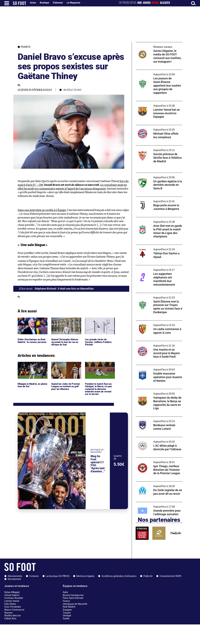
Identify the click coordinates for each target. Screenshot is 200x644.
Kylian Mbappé (12, 592)
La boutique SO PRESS (58, 576)
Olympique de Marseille (75, 604)
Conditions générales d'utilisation (119, 576)
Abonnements (15, 576)
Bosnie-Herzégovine (73, 595)
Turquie (67, 613)
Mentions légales (85, 576)
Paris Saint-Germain (73, 598)
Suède (66, 618)
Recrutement (14, 579)
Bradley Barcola (12, 616)
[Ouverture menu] (7, 3)
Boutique (44, 3)
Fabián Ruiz (10, 618)
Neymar (8, 613)
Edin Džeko (10, 604)
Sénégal (67, 616)
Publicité (148, 576)
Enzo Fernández (13, 607)
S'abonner (58, 3)
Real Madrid (69, 607)
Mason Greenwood (14, 610)
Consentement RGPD (170, 576)
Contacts (34, 576)
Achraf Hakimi (12, 595)
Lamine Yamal (12, 601)
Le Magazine (73, 3)
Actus (33, 3)
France (66, 601)
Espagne (67, 610)
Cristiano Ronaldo (14, 598)
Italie (65, 592)
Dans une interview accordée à (42, 210)
